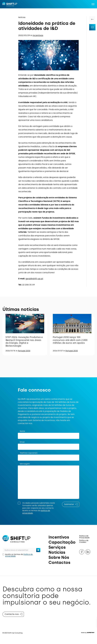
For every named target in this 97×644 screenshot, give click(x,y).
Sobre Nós (59, 557)
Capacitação (62, 542)
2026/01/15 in (12, 351)
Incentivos (38, 35)
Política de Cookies (84, 541)
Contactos (59, 562)
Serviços (57, 547)
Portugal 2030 (24, 351)
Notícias (22, 17)
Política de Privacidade (84, 537)
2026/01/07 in (59, 351)
